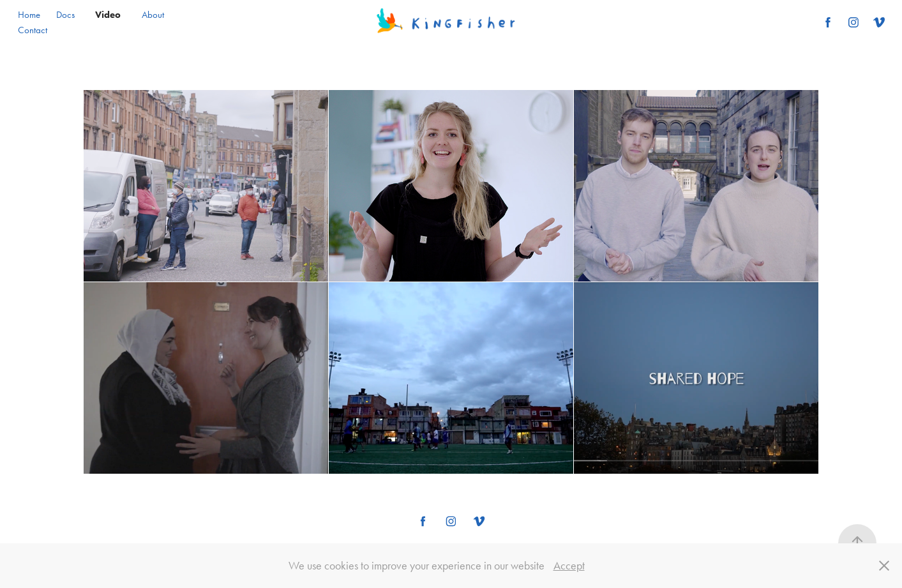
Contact (33, 30)
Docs (65, 15)
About (153, 15)
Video (108, 15)
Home (29, 15)
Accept (569, 566)
